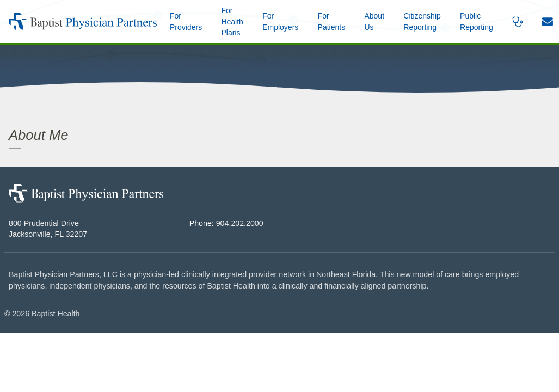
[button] (374, 22)
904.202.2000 (240, 223)
